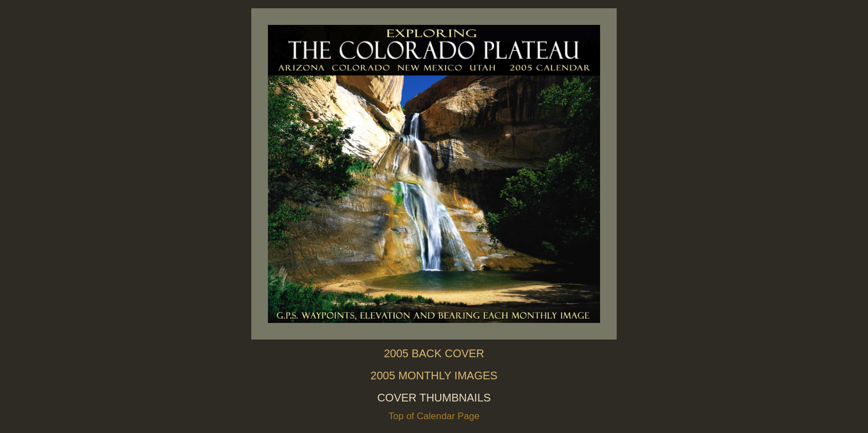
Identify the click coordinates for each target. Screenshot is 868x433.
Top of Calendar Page (434, 416)
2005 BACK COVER (434, 353)
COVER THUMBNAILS (434, 398)
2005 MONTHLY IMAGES (434, 375)
